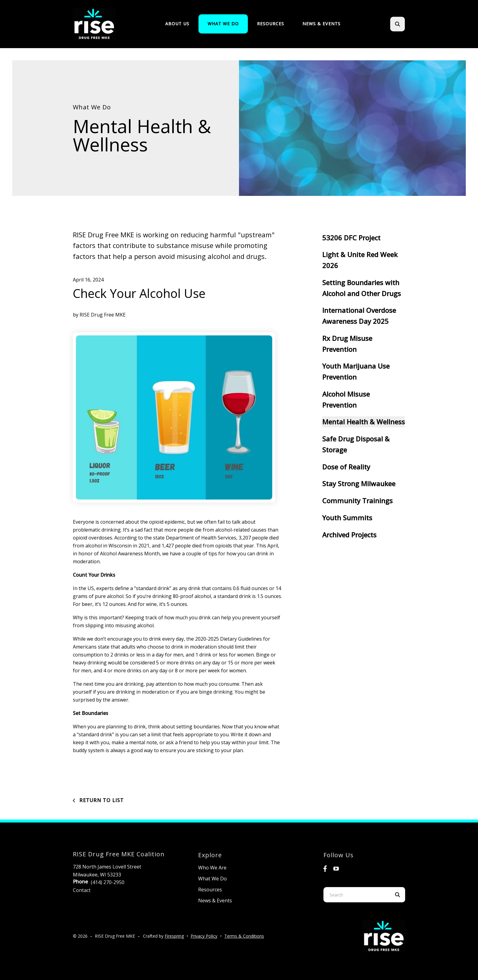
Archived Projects (349, 535)
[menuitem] (177, 24)
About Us (177, 24)
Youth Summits (347, 518)
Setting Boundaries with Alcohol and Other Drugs (362, 288)
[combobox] (357, 895)
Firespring (174, 936)
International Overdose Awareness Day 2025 (359, 316)
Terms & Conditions (244, 936)
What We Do (223, 24)
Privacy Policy (204, 936)
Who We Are (212, 868)
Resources (271, 24)
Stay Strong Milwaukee (359, 483)
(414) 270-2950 (108, 882)
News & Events (321, 24)
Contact (82, 890)
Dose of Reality (346, 467)
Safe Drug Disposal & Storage (356, 444)
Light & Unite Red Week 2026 (360, 260)
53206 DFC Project (351, 238)
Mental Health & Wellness (364, 422)
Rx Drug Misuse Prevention (347, 344)
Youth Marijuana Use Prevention (356, 371)
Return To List (101, 800)
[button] (398, 24)
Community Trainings (357, 501)
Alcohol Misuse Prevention (346, 399)
